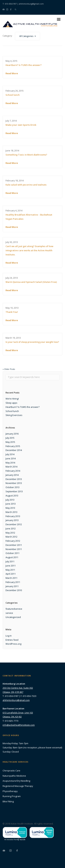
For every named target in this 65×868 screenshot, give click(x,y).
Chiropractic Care (11, 771)
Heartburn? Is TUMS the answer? (24, 65)
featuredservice (14, 609)
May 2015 (10, 442)
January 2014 (12, 475)
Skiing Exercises (14, 415)
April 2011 (11, 574)
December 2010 (14, 590)
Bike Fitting (8, 801)
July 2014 (10, 454)
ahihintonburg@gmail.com (31, 4)
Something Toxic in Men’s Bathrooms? (26, 155)
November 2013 (14, 483)
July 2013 (10, 500)
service (9, 613)
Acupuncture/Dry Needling (16, 781)
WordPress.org (13, 644)
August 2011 (12, 557)
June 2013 (11, 504)
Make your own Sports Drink (21, 125)
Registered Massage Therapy (18, 786)
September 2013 (14, 491)
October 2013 (12, 487)
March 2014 (11, 467)
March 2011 (11, 578)
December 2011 (14, 545)
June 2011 (11, 566)
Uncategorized (13, 617)
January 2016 (12, 434)
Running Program (12, 796)
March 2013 (11, 512)
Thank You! (12, 312)
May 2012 (10, 533)
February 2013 (13, 516)
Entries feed (12, 640)
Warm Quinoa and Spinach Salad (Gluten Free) (31, 282)
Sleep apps (11, 403)
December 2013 (14, 479)
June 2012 (11, 528)
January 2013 (12, 520)
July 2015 (10, 438)
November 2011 (14, 549)
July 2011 (10, 561)
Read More (12, 73)
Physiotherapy (10, 791)
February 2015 (13, 446)
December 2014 (14, 450)
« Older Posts (9, 369)
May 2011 (10, 570)
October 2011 (12, 553)
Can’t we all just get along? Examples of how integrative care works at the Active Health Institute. (29, 250)
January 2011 (12, 586)
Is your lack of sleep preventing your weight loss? (32, 342)
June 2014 (11, 458)
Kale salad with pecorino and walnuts (26, 185)
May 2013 (10, 508)
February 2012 (13, 541)
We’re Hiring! (12, 399)
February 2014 (13, 471)
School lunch (13, 95)
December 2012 (14, 524)
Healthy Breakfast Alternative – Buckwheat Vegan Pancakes (29, 217)
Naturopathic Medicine (14, 776)
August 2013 (12, 496)
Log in (9, 636)
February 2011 (13, 582)
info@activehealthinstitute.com (19, 725)
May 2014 (10, 463)
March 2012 (11, 537)
